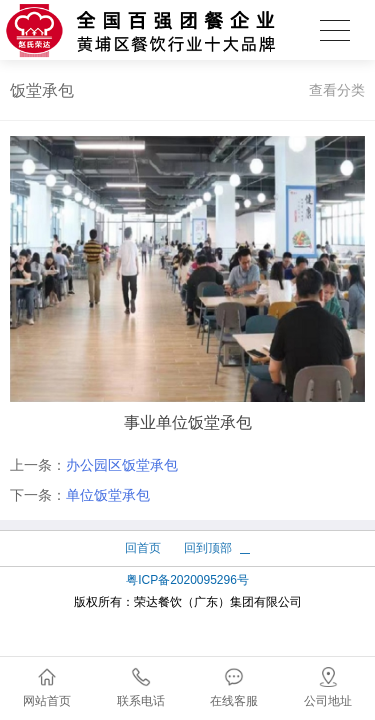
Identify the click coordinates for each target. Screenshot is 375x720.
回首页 (143, 548)
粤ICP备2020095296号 (187, 580)
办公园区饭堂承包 (122, 465)
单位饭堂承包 (108, 495)
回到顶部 (208, 548)
